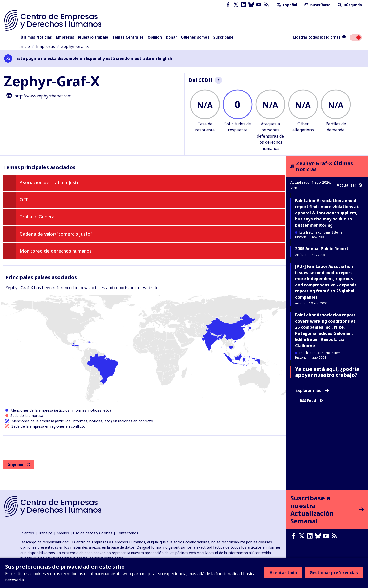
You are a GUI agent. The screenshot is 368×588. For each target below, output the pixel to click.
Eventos (27, 533)
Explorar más (312, 390)
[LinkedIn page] (244, 5)
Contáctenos (127, 533)
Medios (63, 533)
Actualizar (349, 185)
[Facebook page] (228, 5)
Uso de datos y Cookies (93, 533)
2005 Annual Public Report (322, 249)
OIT (24, 200)
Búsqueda (349, 5)
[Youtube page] (259, 5)
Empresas (65, 37)
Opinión (155, 37)
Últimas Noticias (36, 37)
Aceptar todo (283, 573)
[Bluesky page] (251, 5)
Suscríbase (317, 5)
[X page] (236, 5)
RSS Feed (312, 401)
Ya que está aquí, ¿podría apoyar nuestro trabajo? (327, 372)
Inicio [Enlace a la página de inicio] (25, 46)
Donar (171, 37)
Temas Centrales (128, 37)
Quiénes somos (195, 37)
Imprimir (19, 464)
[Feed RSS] (267, 5)
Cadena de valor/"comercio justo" (56, 234)
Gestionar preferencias (334, 573)
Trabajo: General (38, 217)
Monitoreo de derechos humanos (56, 251)
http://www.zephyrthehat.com (43, 96)
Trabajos (45, 533)
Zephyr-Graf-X (75, 46)
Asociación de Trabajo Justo (50, 182)
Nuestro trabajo (93, 37)
